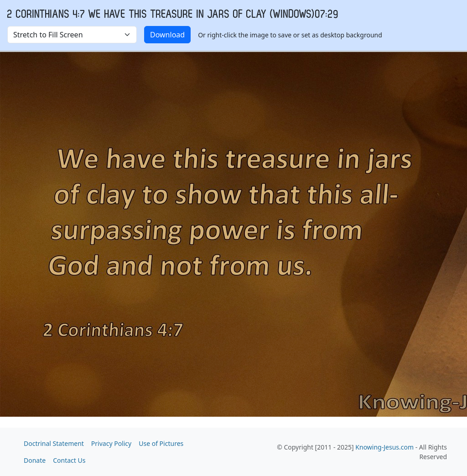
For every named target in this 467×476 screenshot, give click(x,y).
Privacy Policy (111, 443)
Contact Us (69, 460)
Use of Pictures (161, 443)
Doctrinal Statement (54, 443)
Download (167, 35)
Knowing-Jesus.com (384, 447)
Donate (35, 460)
